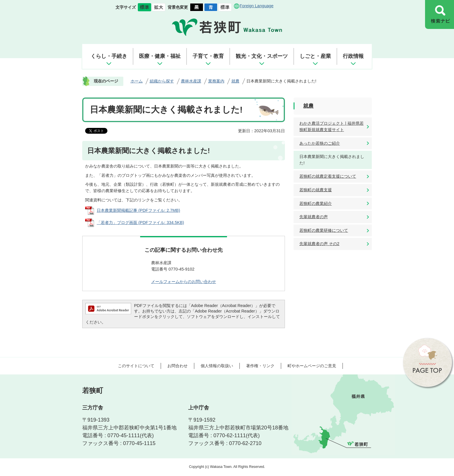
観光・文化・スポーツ (262, 56)
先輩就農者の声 (314, 217)
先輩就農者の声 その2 (319, 244)
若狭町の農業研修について (324, 230)
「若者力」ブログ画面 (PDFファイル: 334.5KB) (140, 223)
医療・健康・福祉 (160, 56)
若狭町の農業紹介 (316, 203)
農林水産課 (191, 81)
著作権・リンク (260, 366)
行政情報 (353, 56)
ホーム (137, 81)
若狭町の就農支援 (316, 190)
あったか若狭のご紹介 (320, 143)
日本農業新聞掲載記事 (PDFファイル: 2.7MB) (138, 210)
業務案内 (216, 81)
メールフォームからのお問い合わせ (184, 282)
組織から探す (162, 81)
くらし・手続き (109, 56)
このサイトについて (136, 366)
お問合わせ (177, 366)
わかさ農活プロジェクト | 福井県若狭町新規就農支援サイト (332, 126)
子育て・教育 (208, 56)
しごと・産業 (315, 56)
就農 (235, 81)
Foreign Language (257, 6)
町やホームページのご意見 (312, 366)
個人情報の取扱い (217, 366)
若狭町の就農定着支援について (328, 176)
